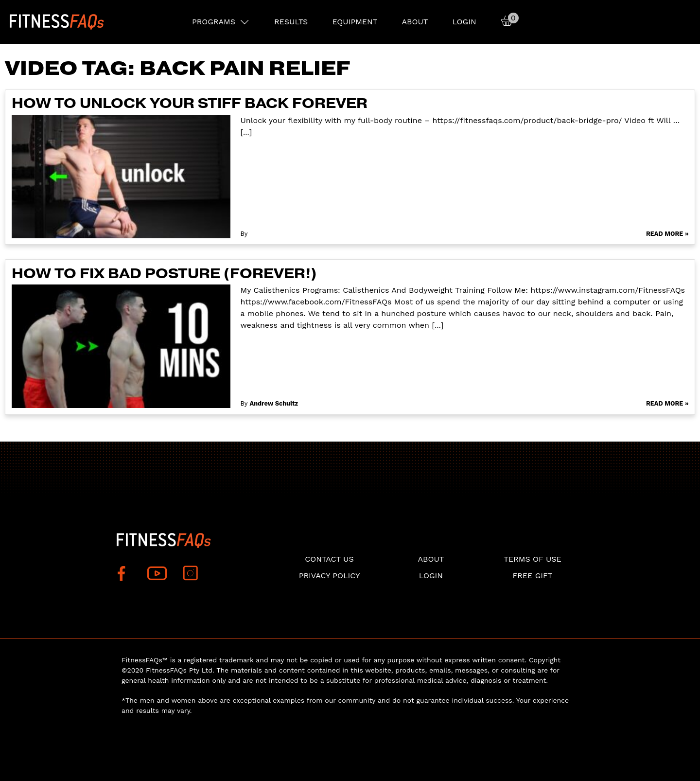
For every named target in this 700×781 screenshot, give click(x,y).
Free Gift (532, 576)
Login (464, 22)
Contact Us (329, 559)
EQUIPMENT (355, 22)
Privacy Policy (330, 576)
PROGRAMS (214, 22)
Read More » (667, 234)
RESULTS (291, 22)
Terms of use (533, 559)
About (415, 22)
